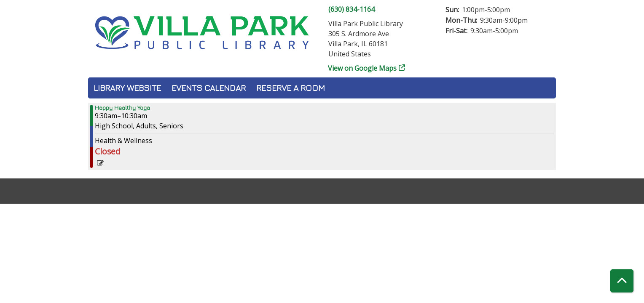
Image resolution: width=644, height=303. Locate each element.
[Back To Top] (622, 281)
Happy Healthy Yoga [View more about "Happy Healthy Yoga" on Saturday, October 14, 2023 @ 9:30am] (122, 108)
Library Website (127, 88)
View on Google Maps (362, 68)
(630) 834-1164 (352, 9)
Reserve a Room (291, 88)
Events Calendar (209, 88)
